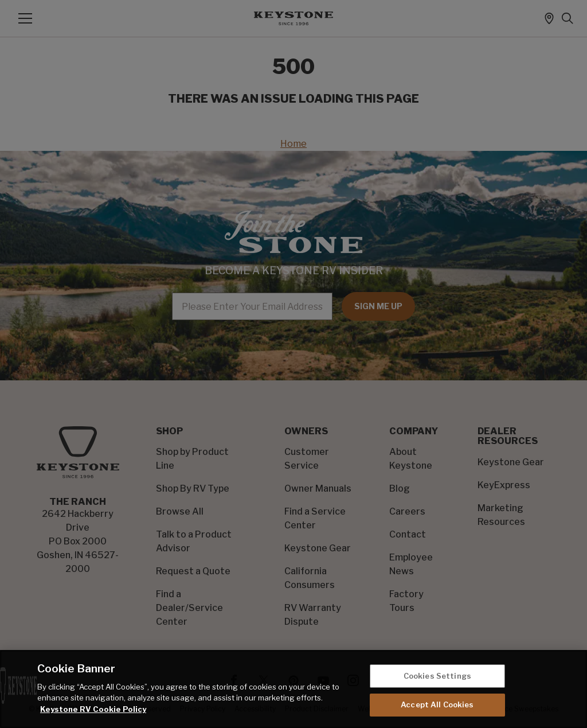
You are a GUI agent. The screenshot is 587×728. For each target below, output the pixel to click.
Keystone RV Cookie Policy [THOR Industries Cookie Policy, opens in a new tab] (93, 709)
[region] (293, 689)
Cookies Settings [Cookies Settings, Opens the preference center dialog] (437, 676)
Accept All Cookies (437, 704)
